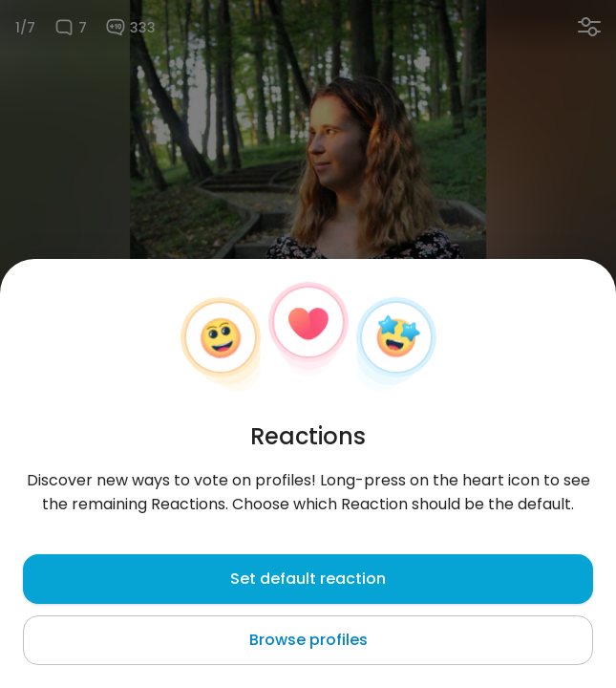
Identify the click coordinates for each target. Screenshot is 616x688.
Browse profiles (308, 640)
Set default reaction (308, 579)
